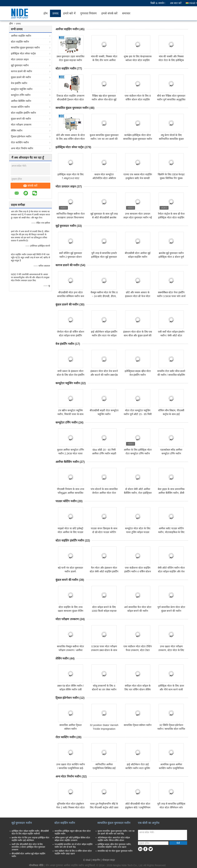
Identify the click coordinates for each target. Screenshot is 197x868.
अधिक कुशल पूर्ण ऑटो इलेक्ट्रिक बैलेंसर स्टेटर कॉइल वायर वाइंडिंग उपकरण (72, 839)
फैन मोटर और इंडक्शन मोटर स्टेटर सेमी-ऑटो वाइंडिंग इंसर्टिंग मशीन (104, 571)
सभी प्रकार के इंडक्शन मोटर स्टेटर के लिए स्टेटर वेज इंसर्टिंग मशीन (71, 375)
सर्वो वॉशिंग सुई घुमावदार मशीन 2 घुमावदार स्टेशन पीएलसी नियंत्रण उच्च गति (70, 257)
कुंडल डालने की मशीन (21, 77)
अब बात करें (176, 3)
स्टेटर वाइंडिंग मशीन (20, 42)
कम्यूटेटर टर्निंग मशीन (21, 95)
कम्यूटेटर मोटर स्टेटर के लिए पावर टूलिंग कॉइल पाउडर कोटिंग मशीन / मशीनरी (138, 532)
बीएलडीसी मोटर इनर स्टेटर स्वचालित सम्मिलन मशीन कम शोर (71, 296)
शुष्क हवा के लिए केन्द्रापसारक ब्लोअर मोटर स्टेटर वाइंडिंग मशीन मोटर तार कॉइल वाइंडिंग (138, 60)
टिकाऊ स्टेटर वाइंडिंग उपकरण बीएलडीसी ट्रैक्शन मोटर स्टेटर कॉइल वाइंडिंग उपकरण (70, 99)
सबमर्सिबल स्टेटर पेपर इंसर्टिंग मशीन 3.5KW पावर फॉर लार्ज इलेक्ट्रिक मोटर (171, 296)
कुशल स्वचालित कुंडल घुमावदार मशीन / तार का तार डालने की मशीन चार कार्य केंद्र (104, 139)
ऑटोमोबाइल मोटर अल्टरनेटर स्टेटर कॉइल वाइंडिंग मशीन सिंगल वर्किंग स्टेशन (114, 839)
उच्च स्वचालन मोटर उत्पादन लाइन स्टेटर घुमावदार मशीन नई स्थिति (138, 217)
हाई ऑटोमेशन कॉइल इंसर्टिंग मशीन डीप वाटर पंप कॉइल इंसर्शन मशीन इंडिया (104, 335)
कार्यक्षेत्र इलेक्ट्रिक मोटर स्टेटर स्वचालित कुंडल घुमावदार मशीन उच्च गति (138, 139)
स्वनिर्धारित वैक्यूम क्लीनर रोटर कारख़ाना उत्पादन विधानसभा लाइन (71, 217)
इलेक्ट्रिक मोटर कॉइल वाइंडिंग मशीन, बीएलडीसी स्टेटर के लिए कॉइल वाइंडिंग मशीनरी (30, 832)
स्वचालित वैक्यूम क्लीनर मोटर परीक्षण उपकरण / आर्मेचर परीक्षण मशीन (70, 650)
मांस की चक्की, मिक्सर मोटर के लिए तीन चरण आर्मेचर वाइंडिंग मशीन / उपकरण (104, 60)
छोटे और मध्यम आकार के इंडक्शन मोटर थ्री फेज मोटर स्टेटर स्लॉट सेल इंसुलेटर (138, 296)
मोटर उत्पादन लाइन (20, 59)
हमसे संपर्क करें (109, 13)
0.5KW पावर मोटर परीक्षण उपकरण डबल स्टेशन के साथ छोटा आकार (104, 650)
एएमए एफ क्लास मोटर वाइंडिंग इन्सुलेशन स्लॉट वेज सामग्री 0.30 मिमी (138, 178)
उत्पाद (55, 13)
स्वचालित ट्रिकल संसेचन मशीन (138, 725)
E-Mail (87, 860)
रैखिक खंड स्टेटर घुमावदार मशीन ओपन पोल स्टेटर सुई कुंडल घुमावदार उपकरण (104, 99)
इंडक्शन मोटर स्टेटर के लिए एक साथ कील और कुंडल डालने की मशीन (138, 335)
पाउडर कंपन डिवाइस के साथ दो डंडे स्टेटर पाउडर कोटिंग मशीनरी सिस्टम (104, 532)
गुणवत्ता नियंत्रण (88, 13)
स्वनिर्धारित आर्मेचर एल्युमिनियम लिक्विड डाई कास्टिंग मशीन (104, 768)
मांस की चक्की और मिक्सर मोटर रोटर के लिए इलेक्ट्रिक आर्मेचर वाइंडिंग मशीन (171, 60)
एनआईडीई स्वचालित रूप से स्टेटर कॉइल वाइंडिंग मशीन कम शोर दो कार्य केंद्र (74, 846)
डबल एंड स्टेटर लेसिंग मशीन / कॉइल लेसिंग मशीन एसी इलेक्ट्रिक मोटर (70, 689)
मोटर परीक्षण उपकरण (21, 125)
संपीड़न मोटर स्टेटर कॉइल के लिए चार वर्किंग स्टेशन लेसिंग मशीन (138, 689)
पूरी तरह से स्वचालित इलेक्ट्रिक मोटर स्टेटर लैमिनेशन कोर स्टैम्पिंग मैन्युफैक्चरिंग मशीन (171, 807)
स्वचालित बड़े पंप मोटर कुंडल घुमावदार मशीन (115, 851)
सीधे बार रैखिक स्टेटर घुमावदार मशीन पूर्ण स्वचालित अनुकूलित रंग (171, 99)
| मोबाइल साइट (108, 860)
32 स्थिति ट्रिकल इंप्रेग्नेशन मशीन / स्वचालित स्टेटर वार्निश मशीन (171, 729)
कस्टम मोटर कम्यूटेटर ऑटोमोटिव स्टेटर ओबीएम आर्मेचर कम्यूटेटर (104, 178)
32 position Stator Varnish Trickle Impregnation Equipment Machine (104, 729)
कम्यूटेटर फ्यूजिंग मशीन (22, 89)
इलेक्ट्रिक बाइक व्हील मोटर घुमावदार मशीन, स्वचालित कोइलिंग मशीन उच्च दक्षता (114, 846)
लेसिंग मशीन (17, 131)
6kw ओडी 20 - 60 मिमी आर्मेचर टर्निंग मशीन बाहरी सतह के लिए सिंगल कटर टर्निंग (104, 453)
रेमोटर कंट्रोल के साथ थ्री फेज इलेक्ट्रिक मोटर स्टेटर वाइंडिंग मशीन (171, 217)
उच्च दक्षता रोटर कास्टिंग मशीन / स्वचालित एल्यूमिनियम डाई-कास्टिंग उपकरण (71, 768)
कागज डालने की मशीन (21, 71)
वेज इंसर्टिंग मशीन (19, 83)
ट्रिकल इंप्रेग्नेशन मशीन (21, 136)
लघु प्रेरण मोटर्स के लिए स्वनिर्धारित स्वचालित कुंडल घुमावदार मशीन (171, 139)
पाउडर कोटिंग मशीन (20, 107)
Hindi (193, 3)
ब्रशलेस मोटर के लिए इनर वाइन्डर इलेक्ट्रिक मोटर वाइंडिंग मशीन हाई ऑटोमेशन (30, 839)
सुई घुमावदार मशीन (20, 65)
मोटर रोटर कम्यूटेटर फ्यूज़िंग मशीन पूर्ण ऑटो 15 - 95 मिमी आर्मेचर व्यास (138, 414)
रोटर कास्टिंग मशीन (20, 142)
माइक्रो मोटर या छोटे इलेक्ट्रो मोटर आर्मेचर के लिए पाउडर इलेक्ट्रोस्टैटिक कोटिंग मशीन (70, 532)
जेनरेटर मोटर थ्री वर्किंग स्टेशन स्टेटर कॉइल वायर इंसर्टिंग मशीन (71, 335)
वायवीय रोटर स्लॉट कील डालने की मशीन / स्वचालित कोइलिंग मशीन (171, 375)
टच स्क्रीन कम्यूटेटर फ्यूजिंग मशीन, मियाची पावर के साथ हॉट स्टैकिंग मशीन (70, 414)
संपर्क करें (30, 186)
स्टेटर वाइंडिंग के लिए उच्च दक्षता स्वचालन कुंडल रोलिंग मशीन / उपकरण (71, 611)
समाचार (126, 13)
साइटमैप (96, 860)
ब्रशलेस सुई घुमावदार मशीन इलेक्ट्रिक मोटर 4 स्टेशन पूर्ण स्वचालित (171, 257)
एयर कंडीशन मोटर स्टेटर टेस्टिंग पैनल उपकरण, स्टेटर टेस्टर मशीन (138, 650)
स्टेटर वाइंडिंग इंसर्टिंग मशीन (23, 113)
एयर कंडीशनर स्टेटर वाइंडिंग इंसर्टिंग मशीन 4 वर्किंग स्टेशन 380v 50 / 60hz (138, 571)
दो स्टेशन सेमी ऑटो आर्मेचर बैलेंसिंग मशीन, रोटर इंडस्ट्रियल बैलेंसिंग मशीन (138, 493)
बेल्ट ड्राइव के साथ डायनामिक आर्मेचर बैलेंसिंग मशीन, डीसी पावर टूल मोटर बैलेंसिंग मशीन (171, 493)
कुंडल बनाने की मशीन (21, 119)
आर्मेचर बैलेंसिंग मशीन (21, 101)
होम (46, 13)
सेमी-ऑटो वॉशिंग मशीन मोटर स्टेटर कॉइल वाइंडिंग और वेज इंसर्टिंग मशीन (171, 571)
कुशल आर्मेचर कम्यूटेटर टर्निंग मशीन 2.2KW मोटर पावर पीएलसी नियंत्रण (71, 453)
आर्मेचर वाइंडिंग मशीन (21, 36)
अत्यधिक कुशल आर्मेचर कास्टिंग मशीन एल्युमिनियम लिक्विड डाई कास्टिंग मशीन (171, 768)
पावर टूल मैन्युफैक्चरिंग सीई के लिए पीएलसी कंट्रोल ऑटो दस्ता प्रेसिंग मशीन (104, 807)
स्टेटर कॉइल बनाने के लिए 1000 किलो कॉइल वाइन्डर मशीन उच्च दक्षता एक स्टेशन (104, 611)
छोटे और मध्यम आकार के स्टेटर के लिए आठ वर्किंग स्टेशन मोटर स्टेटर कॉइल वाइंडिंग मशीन (71, 139)
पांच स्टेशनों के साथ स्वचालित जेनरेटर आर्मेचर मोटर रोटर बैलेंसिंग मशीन (104, 493)
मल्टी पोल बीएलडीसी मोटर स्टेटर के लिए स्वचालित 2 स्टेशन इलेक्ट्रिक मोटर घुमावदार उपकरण (28, 847)
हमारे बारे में (69, 13)
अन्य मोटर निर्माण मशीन (22, 148)
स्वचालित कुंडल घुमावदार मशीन (25, 48)
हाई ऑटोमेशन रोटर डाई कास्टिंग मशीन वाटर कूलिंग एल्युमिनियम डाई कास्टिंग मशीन (138, 768)
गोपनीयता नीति (36, 865)
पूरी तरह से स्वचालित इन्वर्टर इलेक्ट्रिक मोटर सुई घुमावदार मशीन (104, 257)
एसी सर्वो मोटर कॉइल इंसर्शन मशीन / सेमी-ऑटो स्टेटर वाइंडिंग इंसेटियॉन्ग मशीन (171, 335)
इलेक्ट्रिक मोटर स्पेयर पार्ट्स (23, 54)
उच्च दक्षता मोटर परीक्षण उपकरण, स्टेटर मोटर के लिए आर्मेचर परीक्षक (171, 650)
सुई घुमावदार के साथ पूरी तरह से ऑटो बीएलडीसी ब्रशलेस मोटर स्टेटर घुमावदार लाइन (104, 217)
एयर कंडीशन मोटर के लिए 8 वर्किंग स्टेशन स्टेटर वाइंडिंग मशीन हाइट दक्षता (138, 99)
